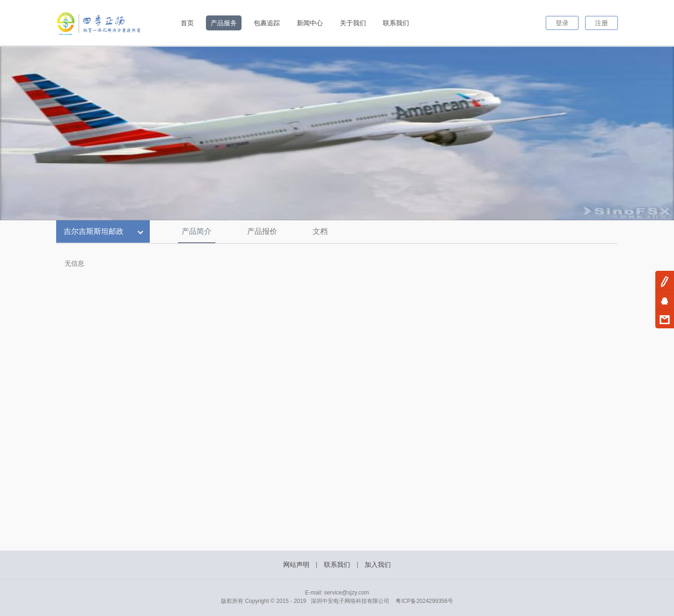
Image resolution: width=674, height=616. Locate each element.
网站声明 (296, 565)
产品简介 (197, 231)
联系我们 (396, 23)
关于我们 (353, 23)
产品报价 (262, 231)
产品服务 (224, 23)
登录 (562, 23)
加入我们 (378, 565)
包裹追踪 (267, 23)
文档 (320, 231)
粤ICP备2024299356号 (424, 601)
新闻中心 (310, 23)
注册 (601, 23)
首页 (187, 23)
